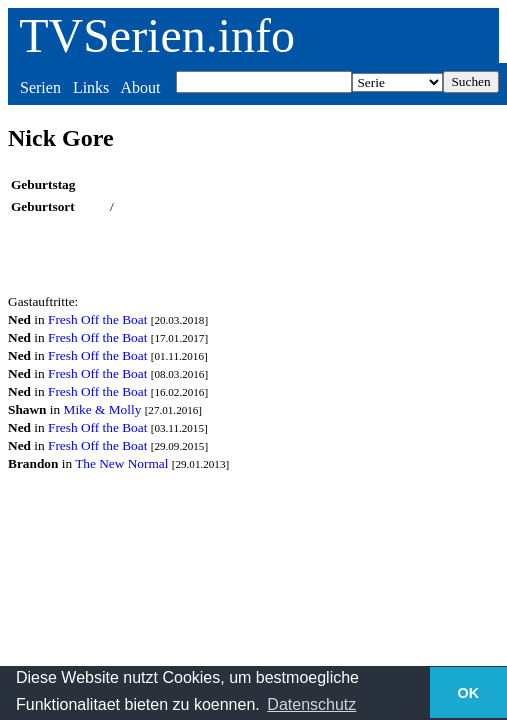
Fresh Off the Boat (97, 319)
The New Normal (121, 463)
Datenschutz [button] (311, 704)
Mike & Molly (103, 409)
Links (91, 87)
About (140, 87)
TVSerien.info (157, 35)
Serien (40, 87)
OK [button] (469, 693)
